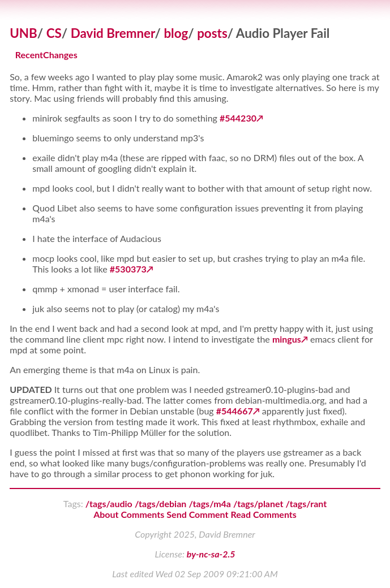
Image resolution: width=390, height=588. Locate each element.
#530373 (128, 269)
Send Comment (197, 514)
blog (176, 33)
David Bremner (113, 33)
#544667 (235, 411)
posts (212, 33)
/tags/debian (160, 503)
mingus (287, 339)
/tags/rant (307, 503)
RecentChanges (46, 55)
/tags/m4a (210, 503)
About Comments (129, 514)
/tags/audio (109, 503)
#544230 (238, 118)
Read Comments (264, 514)
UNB (23, 33)
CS (54, 33)
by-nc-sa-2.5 (211, 554)
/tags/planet (258, 503)
